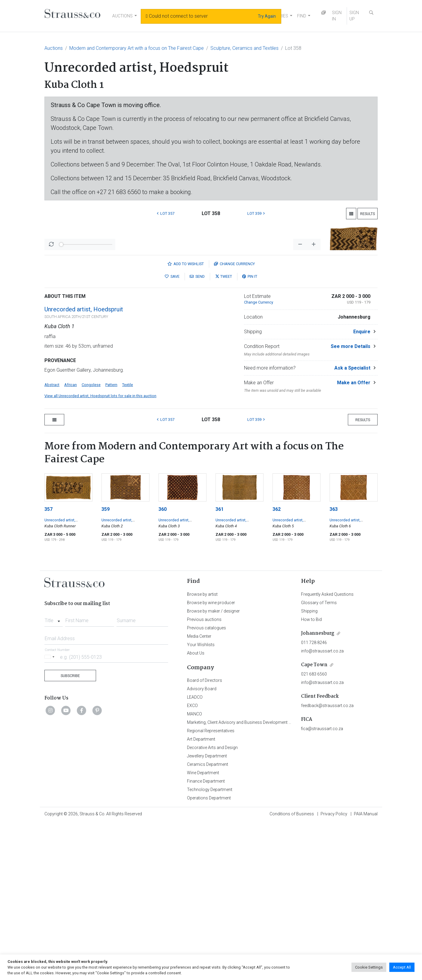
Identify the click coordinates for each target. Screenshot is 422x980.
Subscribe (70, 833)
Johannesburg (318, 791)
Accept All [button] (402, 967)
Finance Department (206, 938)
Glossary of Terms (319, 760)
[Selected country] (50, 814)
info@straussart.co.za (322, 808)
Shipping (309, 768)
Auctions (54, 48)
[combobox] (54, 776)
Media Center (199, 793)
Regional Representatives (211, 888)
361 (220, 666)
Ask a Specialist (352, 525)
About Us (196, 810)
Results (368, 214)
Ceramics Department (208, 922)
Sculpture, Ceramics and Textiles (244, 48)
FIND (302, 16)
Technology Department (210, 947)
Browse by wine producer (211, 760)
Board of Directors (205, 838)
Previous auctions (204, 777)
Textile (128, 542)
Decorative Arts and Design (212, 905)
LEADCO (195, 854)
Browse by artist (202, 751)
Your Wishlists (201, 802)
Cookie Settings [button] (369, 967)
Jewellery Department (207, 913)
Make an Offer (354, 540)
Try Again (267, 16)
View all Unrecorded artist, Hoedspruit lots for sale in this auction (100, 553)
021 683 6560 (314, 831)
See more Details (351, 503)
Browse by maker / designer (213, 768)
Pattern (111, 542)
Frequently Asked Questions (327, 751)
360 (163, 666)
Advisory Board (202, 846)
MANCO (194, 871)
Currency (234, 421)
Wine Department (203, 930)
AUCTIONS (122, 16)
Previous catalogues (206, 785)
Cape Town (314, 822)
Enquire (362, 489)
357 (48, 666)
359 (105, 666)
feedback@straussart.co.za (327, 863)
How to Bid (311, 777)
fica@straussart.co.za (322, 886)
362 (277, 666)
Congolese (91, 542)
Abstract (52, 542)
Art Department (201, 896)
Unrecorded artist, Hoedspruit (84, 466)
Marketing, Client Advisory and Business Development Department (249, 880)
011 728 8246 (314, 800)
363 (334, 666)
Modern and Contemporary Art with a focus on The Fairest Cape (137, 48)
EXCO (192, 863)
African (71, 542)
